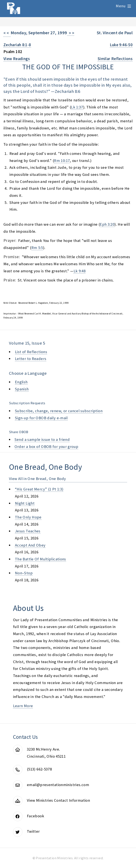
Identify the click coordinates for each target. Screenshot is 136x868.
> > (71, 33)
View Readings (17, 59)
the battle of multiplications (41, 559)
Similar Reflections (115, 59)
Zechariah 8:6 (68, 91)
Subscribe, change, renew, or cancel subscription (59, 411)
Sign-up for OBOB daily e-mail (41, 418)
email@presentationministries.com (58, 785)
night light (25, 503)
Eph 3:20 (107, 224)
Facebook (35, 816)
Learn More (23, 706)
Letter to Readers (31, 359)
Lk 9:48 (80, 271)
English (21, 382)
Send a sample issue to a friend (42, 439)
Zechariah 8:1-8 (17, 45)
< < (7, 33)
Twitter (33, 831)
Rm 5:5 (37, 248)
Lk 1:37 (77, 107)
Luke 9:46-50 (121, 45)
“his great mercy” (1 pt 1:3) (39, 489)
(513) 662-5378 (39, 769)
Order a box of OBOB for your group (46, 447)
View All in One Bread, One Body (38, 479)
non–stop (24, 573)
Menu (121, 6)
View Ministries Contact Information (58, 800)
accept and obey (30, 545)
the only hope (28, 517)
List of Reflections (31, 352)
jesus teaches (28, 531)
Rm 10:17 (62, 161)
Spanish (22, 389)
